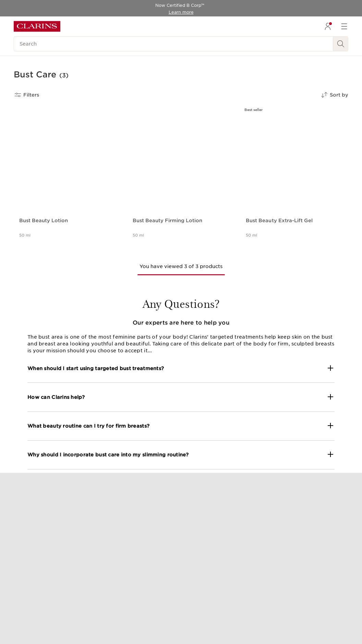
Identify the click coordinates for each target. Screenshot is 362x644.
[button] (181, 368)
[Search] (173, 44)
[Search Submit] (341, 44)
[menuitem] (328, 26)
